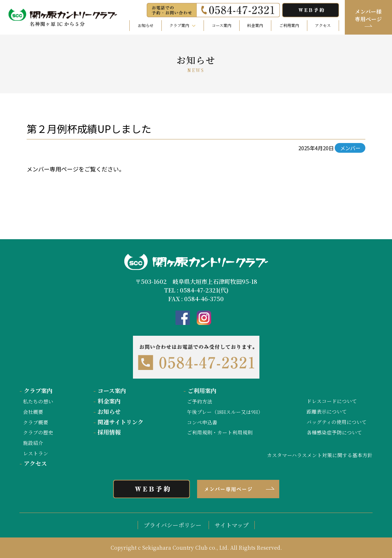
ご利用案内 (289, 25)
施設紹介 (33, 443)
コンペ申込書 (202, 422)
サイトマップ (232, 525)
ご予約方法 (200, 401)
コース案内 (222, 25)
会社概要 (33, 412)
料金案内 (255, 25)
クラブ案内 (36, 391)
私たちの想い (38, 401)
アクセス (323, 25)
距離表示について (327, 411)
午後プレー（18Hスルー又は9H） (225, 412)
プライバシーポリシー (173, 525)
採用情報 (107, 432)
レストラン (36, 453)
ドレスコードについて (332, 401)
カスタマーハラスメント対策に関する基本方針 (320, 455)
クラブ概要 (36, 422)
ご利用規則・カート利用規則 (220, 432)
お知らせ (146, 25)
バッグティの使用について (337, 422)
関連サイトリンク (118, 422)
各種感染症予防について (334, 432)
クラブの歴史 (38, 432)
